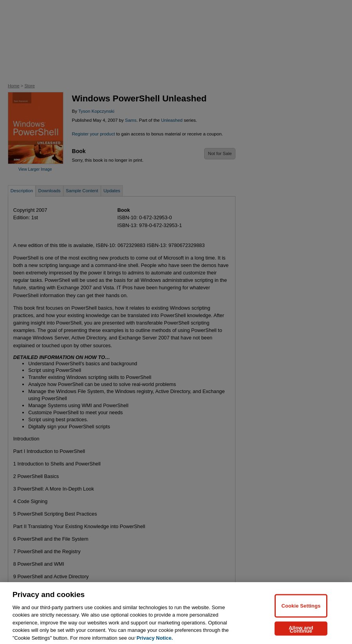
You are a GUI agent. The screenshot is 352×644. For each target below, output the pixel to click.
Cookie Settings (301, 617)
